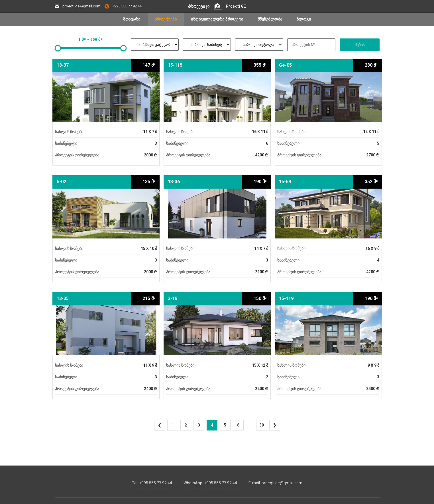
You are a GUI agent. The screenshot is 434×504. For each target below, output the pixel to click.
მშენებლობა (270, 19)
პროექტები (166, 19)
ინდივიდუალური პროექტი (217, 19)
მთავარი (132, 19)
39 (262, 425)
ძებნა (359, 45)
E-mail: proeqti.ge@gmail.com (275, 481)
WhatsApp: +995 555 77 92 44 (210, 481)
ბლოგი (304, 19)
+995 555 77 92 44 (123, 6)
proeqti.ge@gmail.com (78, 6)
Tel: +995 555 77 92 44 (152, 481)
